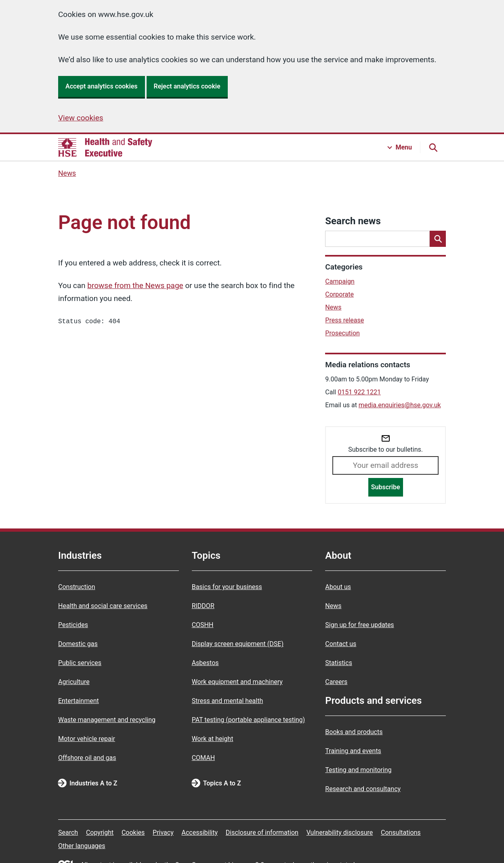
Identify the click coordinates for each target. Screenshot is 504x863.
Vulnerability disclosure (340, 832)
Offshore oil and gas (87, 758)
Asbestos (205, 663)
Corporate (339, 294)
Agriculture (74, 682)
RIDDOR (203, 606)
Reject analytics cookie (187, 86)
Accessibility (199, 832)
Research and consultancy (363, 789)
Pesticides (73, 625)
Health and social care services (103, 606)
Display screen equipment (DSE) (238, 644)
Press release (344, 320)
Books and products (354, 732)
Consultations (401, 832)
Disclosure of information (262, 832)
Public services (80, 663)
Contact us (341, 644)
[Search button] (433, 147)
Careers (336, 682)
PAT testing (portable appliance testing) (249, 720)
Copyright (100, 832)
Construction (77, 587)
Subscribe (386, 487)
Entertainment (79, 701)
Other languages (82, 846)
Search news (353, 221)
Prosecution (342, 333)
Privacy (163, 832)
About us (338, 587)
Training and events (353, 751)
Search (68, 832)
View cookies (81, 118)
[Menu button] (400, 147)
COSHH (203, 625)
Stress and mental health (228, 701)
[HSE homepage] (105, 147)
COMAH (203, 758)
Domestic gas (78, 644)
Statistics (339, 663)
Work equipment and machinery (237, 682)
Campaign (340, 281)
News (67, 173)
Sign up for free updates (359, 625)
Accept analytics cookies (102, 86)
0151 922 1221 (359, 392)
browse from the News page (135, 285)
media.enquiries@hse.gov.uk (400, 405)
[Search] (438, 239)
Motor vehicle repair (87, 739)
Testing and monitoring (358, 770)
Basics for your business (227, 587)
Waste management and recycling (107, 720)
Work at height (213, 739)
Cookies (133, 832)
